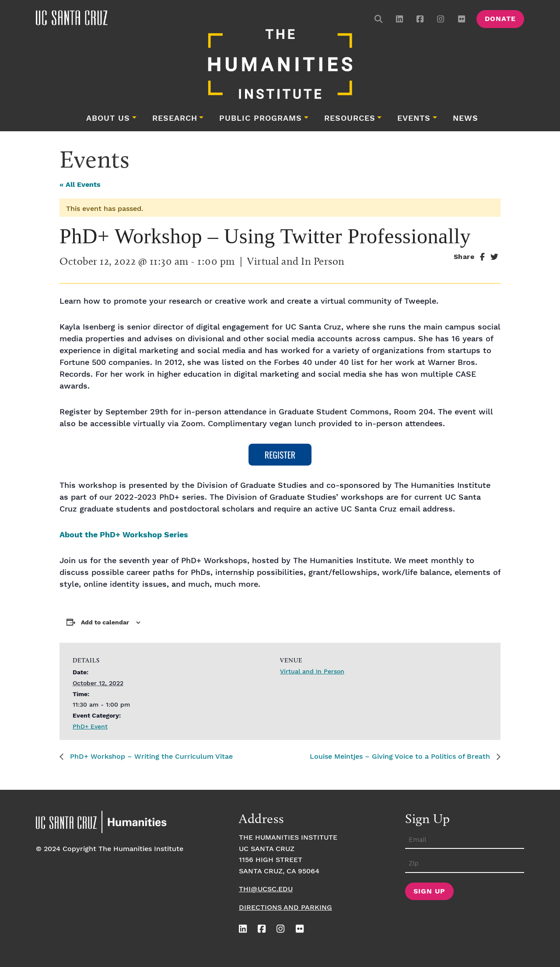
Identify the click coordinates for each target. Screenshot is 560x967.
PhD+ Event (90, 727)
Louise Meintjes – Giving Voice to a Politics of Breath (401, 757)
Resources (350, 119)
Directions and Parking (285, 908)
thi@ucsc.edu (266, 889)
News (465, 119)
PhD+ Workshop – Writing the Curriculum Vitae (150, 757)
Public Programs (261, 119)
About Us (108, 119)
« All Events (80, 185)
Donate (500, 19)
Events (414, 119)
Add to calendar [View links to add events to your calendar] (105, 623)
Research (175, 119)
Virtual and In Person (312, 672)
